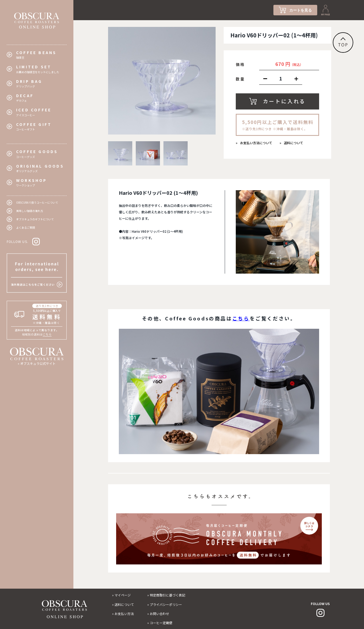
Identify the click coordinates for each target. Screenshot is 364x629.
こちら (47, 334)
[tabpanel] (162, 81)
